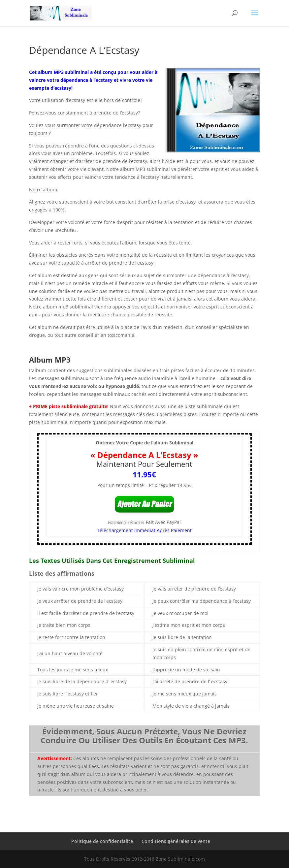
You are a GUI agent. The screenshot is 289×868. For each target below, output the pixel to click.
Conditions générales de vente (176, 841)
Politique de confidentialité (102, 841)
